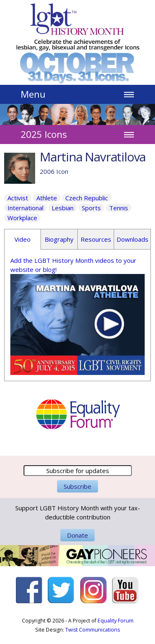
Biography (59, 239)
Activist (18, 198)
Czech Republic (87, 198)
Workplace (22, 218)
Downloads (132, 239)
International (25, 208)
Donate (77, 535)
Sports (91, 208)
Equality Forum (116, 621)
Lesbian (63, 208)
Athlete (47, 198)
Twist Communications (93, 630)
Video (23, 239)
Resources (96, 239)
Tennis (119, 208)
